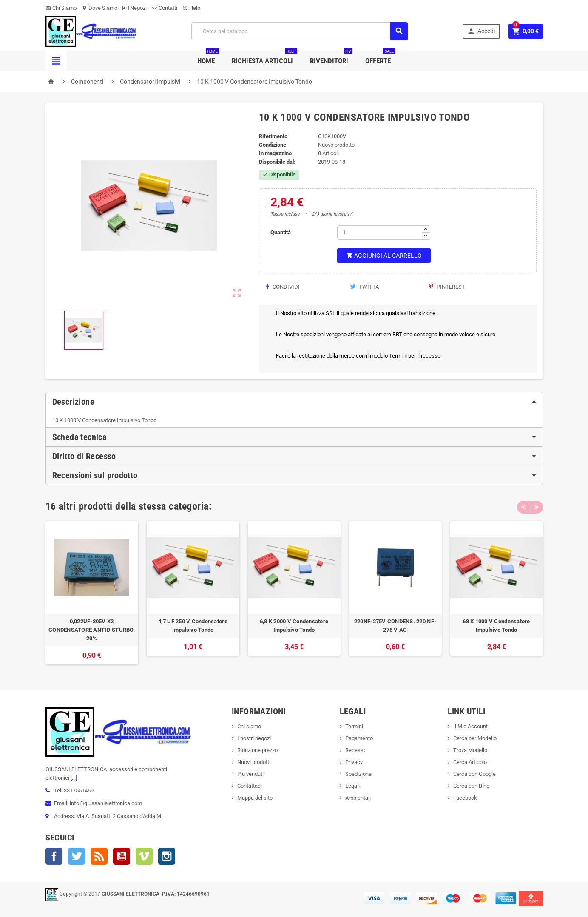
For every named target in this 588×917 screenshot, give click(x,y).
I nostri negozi (254, 738)
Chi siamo (249, 726)
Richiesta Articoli (264, 58)
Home (208, 58)
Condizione (273, 145)
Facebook (54, 856)
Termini (354, 726)
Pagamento (359, 738)
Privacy (354, 762)
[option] (92, 593)
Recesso (356, 750)
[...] (73, 778)
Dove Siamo (99, 8)
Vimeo (144, 856)
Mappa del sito (255, 798)
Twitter (77, 856)
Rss (99, 856)
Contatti (165, 8)
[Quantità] (380, 233)
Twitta (364, 287)
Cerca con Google (474, 774)
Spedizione (358, 774)
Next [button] (537, 506)
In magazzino (275, 153)
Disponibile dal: (277, 162)
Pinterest (447, 287)
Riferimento (273, 136)
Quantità (281, 232)
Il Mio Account (470, 726)
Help (191, 8)
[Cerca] (300, 31)
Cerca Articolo (470, 762)
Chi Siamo (61, 8)
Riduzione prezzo (257, 750)
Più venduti (250, 774)
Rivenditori (331, 58)
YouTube (122, 856)
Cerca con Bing (471, 786)
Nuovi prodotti (254, 762)
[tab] (294, 402)
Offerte (380, 58)
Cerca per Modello (475, 738)
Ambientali (358, 798)
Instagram (167, 856)
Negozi (135, 8)
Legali (352, 786)
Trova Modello (470, 750)
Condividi (283, 287)
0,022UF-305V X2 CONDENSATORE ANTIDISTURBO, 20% (92, 630)
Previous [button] (523, 506)
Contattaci (250, 786)
